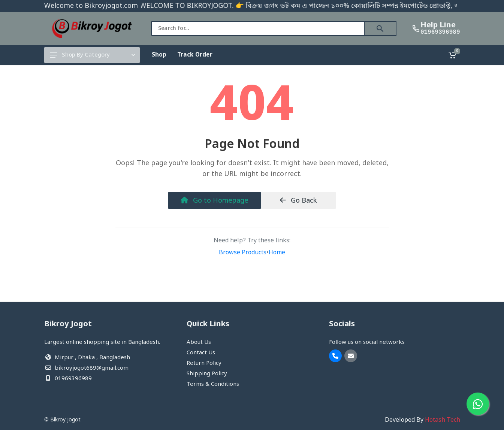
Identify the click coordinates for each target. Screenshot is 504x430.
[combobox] (258, 28)
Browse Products (243, 253)
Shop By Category (93, 55)
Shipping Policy (207, 374)
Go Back (298, 201)
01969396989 (440, 32)
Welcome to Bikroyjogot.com (91, 6)
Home (277, 253)
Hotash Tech (443, 420)
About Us (199, 342)
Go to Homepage (215, 201)
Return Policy (204, 363)
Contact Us (201, 353)
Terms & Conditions (213, 384)
